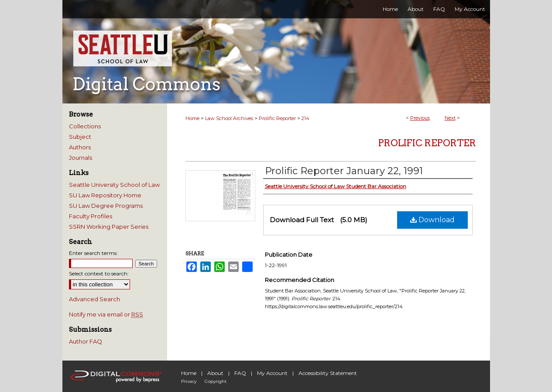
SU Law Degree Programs (106, 206)
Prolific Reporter (277, 118)
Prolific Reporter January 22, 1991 (344, 171)
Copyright (216, 381)
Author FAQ (86, 341)
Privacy (189, 381)
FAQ (240, 373)
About (215, 373)
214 (305, 118)
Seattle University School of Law (114, 185)
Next (450, 118)
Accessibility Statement (328, 373)
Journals (81, 158)
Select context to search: (99, 273)
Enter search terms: (93, 253)
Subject (80, 137)
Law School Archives (229, 118)
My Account (272, 373)
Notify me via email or (106, 314)
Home (192, 118)
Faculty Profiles (91, 216)
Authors (80, 147)
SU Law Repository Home (105, 195)
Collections (85, 126)
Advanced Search (94, 299)
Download (432, 220)
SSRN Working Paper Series (109, 227)
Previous (420, 118)
